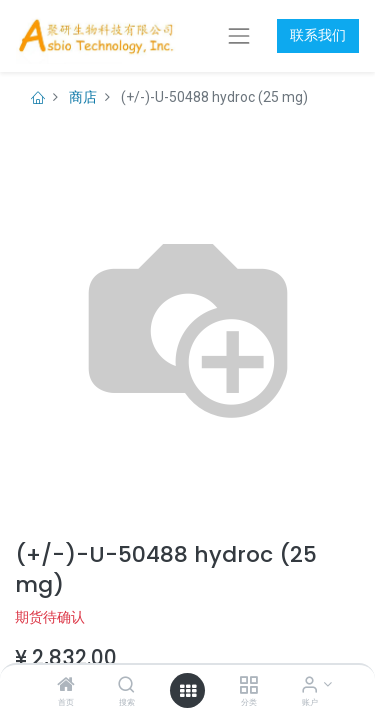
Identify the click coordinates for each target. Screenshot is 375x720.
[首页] (66, 686)
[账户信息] (309, 686)
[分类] (248, 686)
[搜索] (126, 686)
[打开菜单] (188, 691)
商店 (83, 97)
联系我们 (318, 35)
